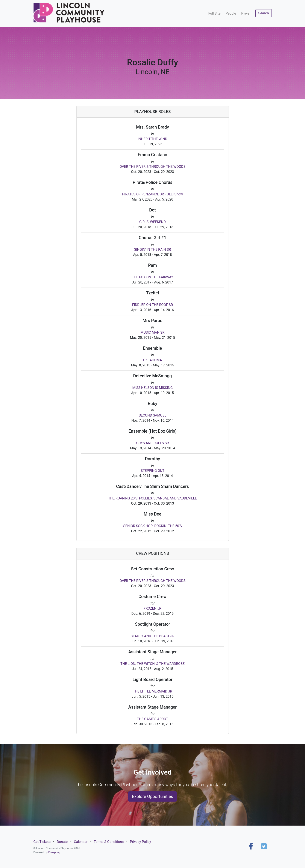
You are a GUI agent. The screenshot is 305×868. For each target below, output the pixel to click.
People (231, 13)
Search (263, 13)
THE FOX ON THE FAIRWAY (152, 277)
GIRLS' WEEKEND (152, 222)
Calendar (81, 842)
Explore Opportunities (153, 796)
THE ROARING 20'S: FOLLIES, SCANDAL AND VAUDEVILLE (152, 498)
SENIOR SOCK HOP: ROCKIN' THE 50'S (152, 526)
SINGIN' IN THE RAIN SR (153, 250)
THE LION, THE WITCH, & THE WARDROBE (152, 664)
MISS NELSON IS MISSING (152, 388)
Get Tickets (42, 842)
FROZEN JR (152, 608)
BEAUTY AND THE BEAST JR (153, 636)
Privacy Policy (140, 842)
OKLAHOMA (152, 360)
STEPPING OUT (153, 471)
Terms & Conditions (109, 842)
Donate (62, 842)
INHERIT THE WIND (153, 139)
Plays (245, 13)
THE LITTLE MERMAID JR (152, 691)
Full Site (214, 13)
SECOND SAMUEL (153, 415)
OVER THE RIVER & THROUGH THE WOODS (152, 167)
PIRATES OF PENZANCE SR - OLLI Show (152, 194)
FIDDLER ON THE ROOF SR (153, 305)
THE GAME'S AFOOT (152, 719)
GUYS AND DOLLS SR (152, 443)
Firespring (54, 852)
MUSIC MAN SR (153, 332)
